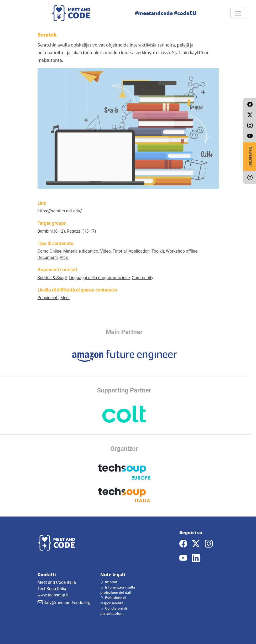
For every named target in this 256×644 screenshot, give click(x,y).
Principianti (48, 298)
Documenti (48, 257)
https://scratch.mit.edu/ (60, 211)
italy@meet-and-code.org (67, 603)
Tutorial (120, 251)
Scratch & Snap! (52, 278)
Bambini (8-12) (51, 231)
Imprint (109, 582)
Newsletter (251, 157)
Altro (64, 257)
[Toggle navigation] (238, 13)
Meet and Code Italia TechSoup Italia (65, 582)
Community (143, 278)
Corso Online (49, 251)
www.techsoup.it (53, 595)
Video (105, 251)
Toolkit (158, 251)
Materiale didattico (81, 251)
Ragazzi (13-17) (81, 231)
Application (139, 251)
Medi (65, 298)
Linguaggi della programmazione (99, 278)
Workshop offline (182, 251)
